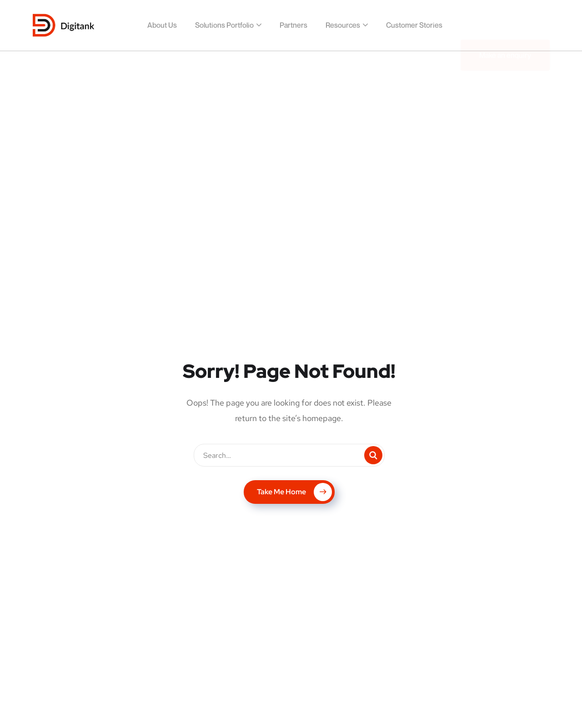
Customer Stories (414, 25)
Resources (343, 25)
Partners (294, 25)
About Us (162, 25)
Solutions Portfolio (224, 25)
